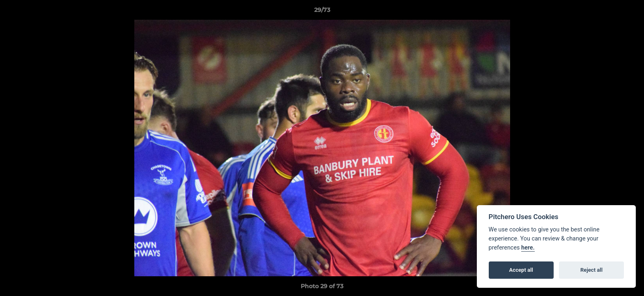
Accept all (521, 270)
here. (528, 248)
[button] (629, 12)
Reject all (591, 270)
